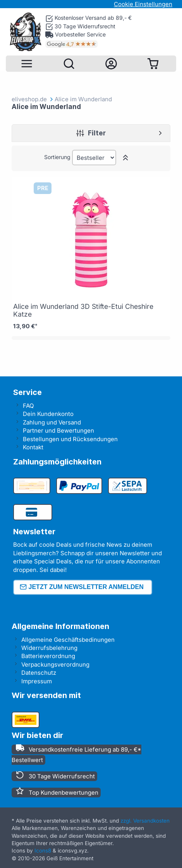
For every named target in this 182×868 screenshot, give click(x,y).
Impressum (37, 681)
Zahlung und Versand (52, 422)
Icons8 (43, 851)
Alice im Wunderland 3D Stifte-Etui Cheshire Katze (83, 310)
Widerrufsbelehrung (49, 648)
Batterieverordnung (48, 656)
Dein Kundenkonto (48, 414)
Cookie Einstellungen (143, 4)
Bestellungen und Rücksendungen (70, 439)
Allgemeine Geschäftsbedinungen (68, 640)
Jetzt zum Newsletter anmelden (82, 587)
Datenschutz (39, 673)
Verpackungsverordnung (55, 664)
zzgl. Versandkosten (145, 821)
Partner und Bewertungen (58, 431)
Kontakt (33, 447)
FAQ (28, 406)
